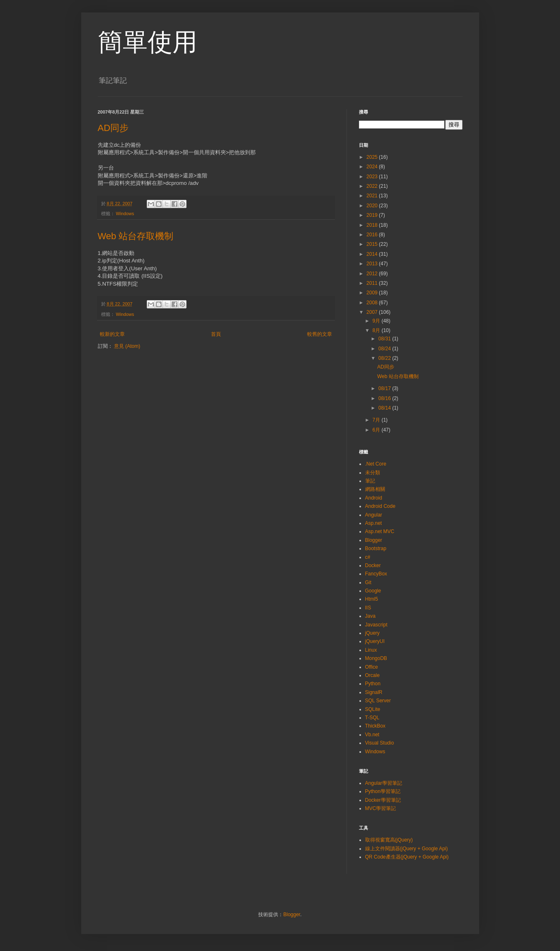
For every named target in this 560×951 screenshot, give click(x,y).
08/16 (385, 398)
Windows (125, 213)
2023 (373, 177)
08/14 (385, 408)
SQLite (373, 709)
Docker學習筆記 (383, 800)
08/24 (385, 349)
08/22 (385, 358)
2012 (373, 274)
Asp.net (374, 523)
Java (370, 616)
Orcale (372, 675)
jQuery (372, 633)
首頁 (216, 334)
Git (368, 582)
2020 (373, 206)
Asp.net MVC (380, 531)
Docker (373, 565)
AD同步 (113, 128)
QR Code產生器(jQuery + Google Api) (407, 857)
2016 (373, 235)
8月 (377, 330)
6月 (377, 430)
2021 (373, 196)
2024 (373, 167)
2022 (373, 186)
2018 (373, 225)
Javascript (376, 625)
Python (373, 684)
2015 (373, 244)
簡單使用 (148, 42)
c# (368, 557)
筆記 (370, 481)
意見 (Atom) (127, 346)
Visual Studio (380, 743)
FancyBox (376, 574)
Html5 (372, 599)
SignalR (374, 692)
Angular (374, 515)
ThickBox (375, 726)
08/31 (385, 339)
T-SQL (372, 718)
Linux (371, 650)
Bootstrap (376, 548)
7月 (377, 420)
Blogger (374, 540)
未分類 (373, 473)
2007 (373, 312)
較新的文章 (112, 334)
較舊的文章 (320, 334)
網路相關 (375, 489)
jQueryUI (375, 641)
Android (374, 498)
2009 (373, 293)
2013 (373, 264)
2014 (373, 254)
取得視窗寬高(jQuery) (389, 840)
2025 (373, 157)
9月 (377, 321)
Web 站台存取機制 (136, 236)
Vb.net (372, 735)
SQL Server (378, 701)
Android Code (380, 506)
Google (373, 591)
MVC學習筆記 (381, 808)
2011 (373, 283)
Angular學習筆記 (384, 783)
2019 (373, 215)
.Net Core (376, 464)
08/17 (385, 388)
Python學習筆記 (383, 791)
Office (372, 667)
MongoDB (376, 658)
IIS (368, 608)
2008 (373, 303)
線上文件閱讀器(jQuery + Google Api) (407, 849)
